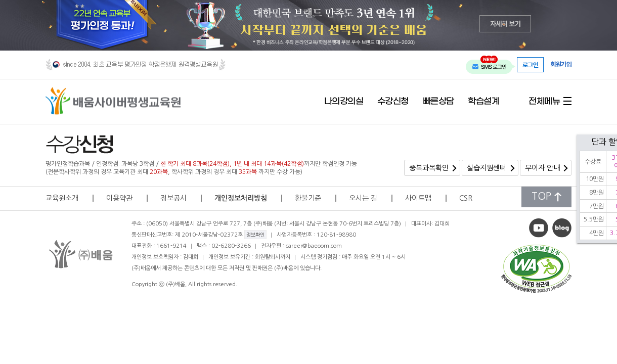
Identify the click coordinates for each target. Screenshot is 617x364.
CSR (466, 198)
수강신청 (393, 102)
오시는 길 (363, 198)
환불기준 (308, 198)
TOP (546, 196)
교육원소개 (62, 198)
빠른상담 (438, 102)
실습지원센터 (487, 168)
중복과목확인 (429, 168)
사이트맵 (418, 198)
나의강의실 (344, 102)
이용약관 (119, 198)
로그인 (531, 65)
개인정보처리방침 (241, 198)
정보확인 (255, 235)
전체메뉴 (544, 102)
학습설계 (483, 102)
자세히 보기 (505, 24)
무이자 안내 (542, 168)
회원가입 (561, 64)
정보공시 (173, 198)
